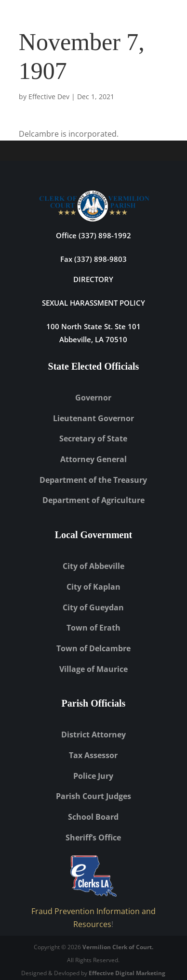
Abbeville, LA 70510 (93, 339)
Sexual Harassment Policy (93, 303)
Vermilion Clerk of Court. (118, 947)
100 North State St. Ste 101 (93, 326)
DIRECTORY (93, 279)
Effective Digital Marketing (127, 973)
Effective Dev (49, 97)
